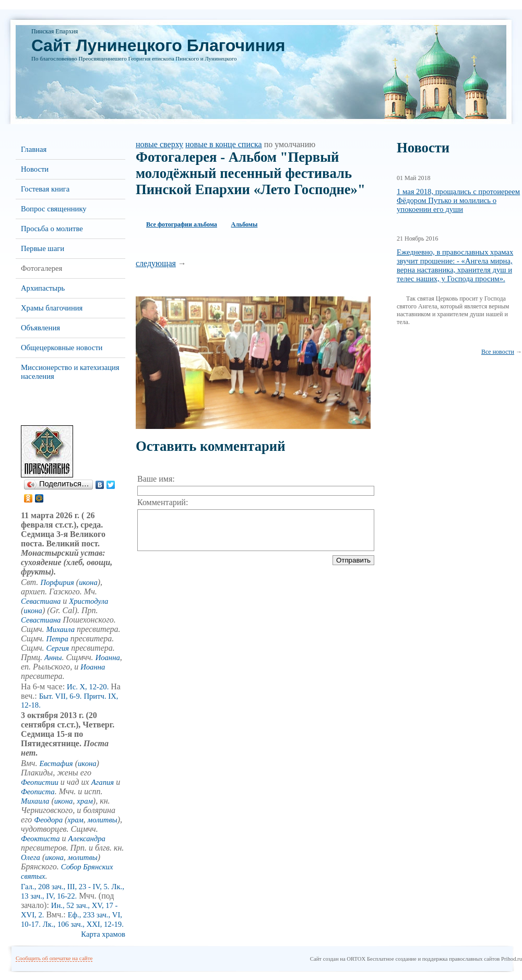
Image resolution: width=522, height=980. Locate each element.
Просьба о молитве (52, 229)
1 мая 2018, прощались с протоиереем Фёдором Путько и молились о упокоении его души (458, 200)
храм (85, 801)
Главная (34, 149)
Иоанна (108, 658)
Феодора (48, 820)
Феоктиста (40, 839)
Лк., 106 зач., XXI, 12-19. (83, 924)
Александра (87, 839)
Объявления (40, 328)
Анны (53, 658)
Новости (35, 169)
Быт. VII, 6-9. (61, 696)
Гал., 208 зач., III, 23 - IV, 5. (65, 887)
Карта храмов (103, 934)
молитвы (103, 820)
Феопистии (40, 782)
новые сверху (159, 144)
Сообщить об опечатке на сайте (54, 958)
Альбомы (245, 224)
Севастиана (41, 601)
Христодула (88, 601)
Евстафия (56, 763)
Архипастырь (43, 288)
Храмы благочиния (52, 308)
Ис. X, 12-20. (88, 687)
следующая (156, 263)
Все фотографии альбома (182, 224)
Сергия (58, 648)
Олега (31, 857)
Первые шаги (43, 248)
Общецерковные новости (62, 348)
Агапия (103, 782)
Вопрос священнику (54, 209)
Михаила (61, 629)
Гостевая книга (45, 189)
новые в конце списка (224, 144)
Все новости (498, 352)
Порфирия (57, 582)
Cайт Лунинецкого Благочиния (158, 45)
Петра (57, 639)
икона (88, 582)
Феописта (38, 792)
